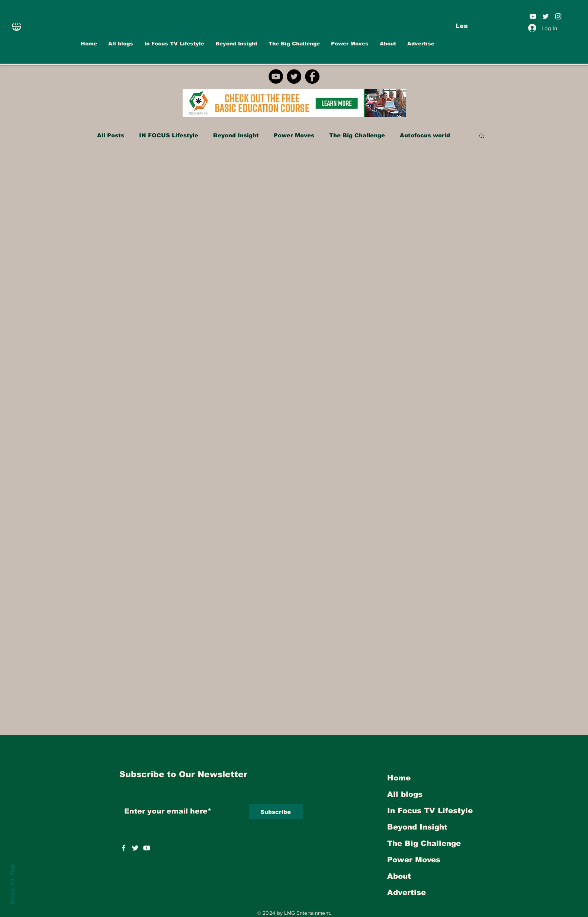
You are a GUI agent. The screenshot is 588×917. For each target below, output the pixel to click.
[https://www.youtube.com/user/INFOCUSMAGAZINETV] (147, 848)
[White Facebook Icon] (124, 848)
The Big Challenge (357, 135)
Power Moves (294, 135)
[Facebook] (312, 76)
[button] (482, 136)
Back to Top (12, 884)
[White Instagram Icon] (558, 16)
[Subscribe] (276, 812)
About (399, 876)
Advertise (407, 892)
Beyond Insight (236, 135)
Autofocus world (425, 135)
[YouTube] (276, 76)
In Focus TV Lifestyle (430, 811)
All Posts (111, 135)
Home (399, 778)
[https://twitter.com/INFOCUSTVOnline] (135, 848)
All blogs (405, 794)
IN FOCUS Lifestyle (169, 135)
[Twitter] (294, 76)
